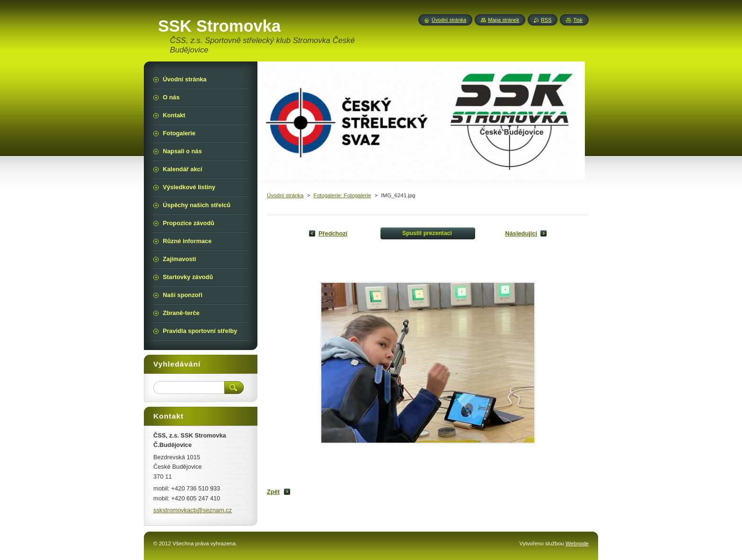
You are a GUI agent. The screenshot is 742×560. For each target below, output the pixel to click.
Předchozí (333, 233)
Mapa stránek (503, 20)
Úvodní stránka (285, 195)
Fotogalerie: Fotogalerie (343, 195)
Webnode (577, 543)
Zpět (273, 492)
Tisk (578, 20)
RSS (546, 20)
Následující (521, 233)
